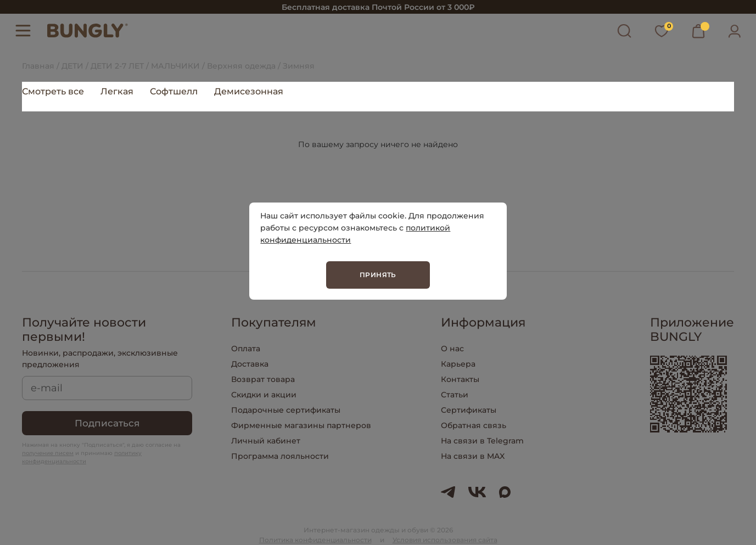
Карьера (458, 364)
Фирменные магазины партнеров (301, 425)
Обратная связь (474, 425)
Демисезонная (249, 91)
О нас (452, 349)
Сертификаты (469, 410)
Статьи (455, 395)
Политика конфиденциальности (315, 540)
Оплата (246, 349)
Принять (378, 275)
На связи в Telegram (482, 441)
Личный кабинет (266, 441)
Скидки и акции (264, 395)
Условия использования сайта (445, 540)
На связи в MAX (473, 456)
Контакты (460, 379)
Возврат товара (263, 379)
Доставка (250, 364)
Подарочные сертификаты (286, 410)
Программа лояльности (280, 456)
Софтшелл (174, 91)
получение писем (48, 453)
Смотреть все (53, 91)
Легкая (117, 91)
